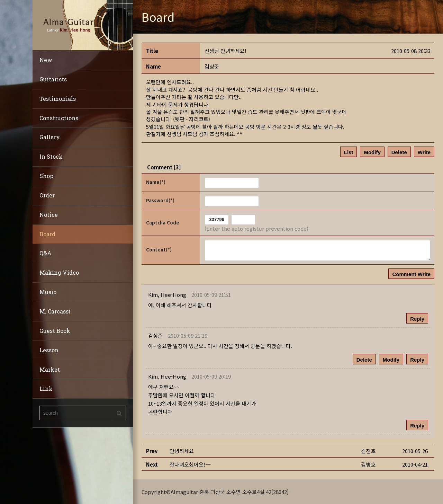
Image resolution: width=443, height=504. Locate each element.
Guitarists (53, 79)
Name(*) (156, 182)
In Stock (51, 156)
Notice (49, 215)
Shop (46, 176)
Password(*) (160, 200)
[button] (167, 295)
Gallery (50, 137)
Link (46, 388)
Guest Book (55, 331)
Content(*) (159, 250)
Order (47, 195)
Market (50, 369)
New (46, 60)
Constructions (59, 118)
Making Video (59, 272)
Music (48, 292)
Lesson (49, 350)
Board (47, 234)
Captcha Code (163, 223)
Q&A (46, 253)
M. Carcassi (55, 311)
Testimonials (58, 99)
